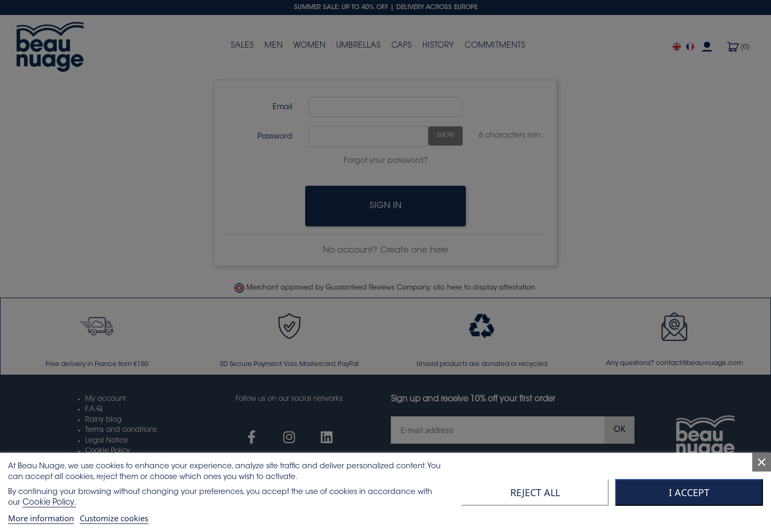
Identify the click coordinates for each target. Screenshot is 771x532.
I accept (689, 492)
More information (41, 518)
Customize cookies (114, 518)
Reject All (535, 492)
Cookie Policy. (49, 503)
